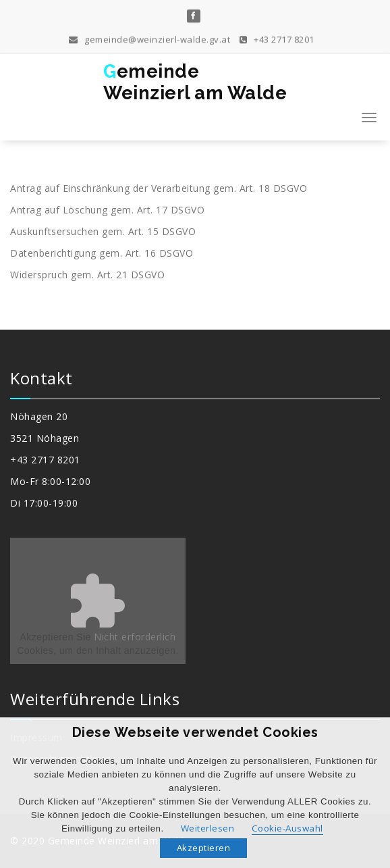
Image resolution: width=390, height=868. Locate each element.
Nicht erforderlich (135, 637)
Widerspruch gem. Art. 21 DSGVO (87, 275)
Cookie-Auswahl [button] (287, 828)
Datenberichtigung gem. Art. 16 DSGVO (102, 253)
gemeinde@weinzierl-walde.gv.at (149, 38)
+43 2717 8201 (277, 38)
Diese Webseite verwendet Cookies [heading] (195, 732)
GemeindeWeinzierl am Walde (195, 82)
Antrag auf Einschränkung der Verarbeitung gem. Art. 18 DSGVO (159, 188)
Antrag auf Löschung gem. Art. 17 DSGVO (107, 210)
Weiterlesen (208, 828)
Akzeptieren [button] (204, 848)
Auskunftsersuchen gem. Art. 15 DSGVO (103, 231)
